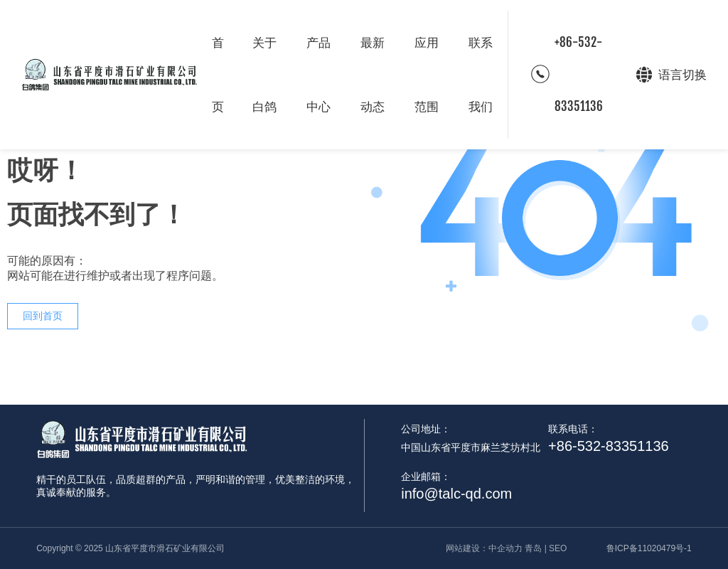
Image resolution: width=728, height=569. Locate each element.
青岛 (533, 548)
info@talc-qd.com (456, 494)
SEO (558, 548)
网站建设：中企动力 (484, 548)
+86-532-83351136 (579, 74)
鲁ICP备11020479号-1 (649, 548)
